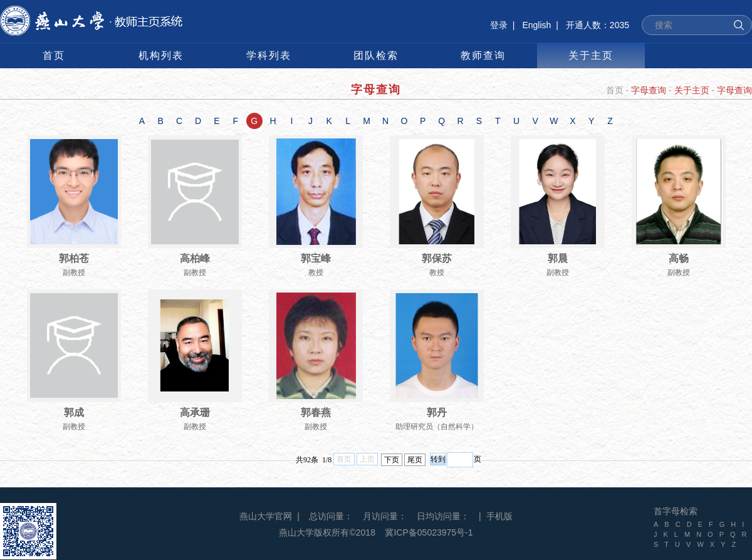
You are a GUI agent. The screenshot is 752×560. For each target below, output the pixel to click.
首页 (615, 90)
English (536, 25)
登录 (499, 25)
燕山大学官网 (266, 516)
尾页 (415, 460)
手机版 (499, 516)
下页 (392, 460)
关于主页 (692, 90)
